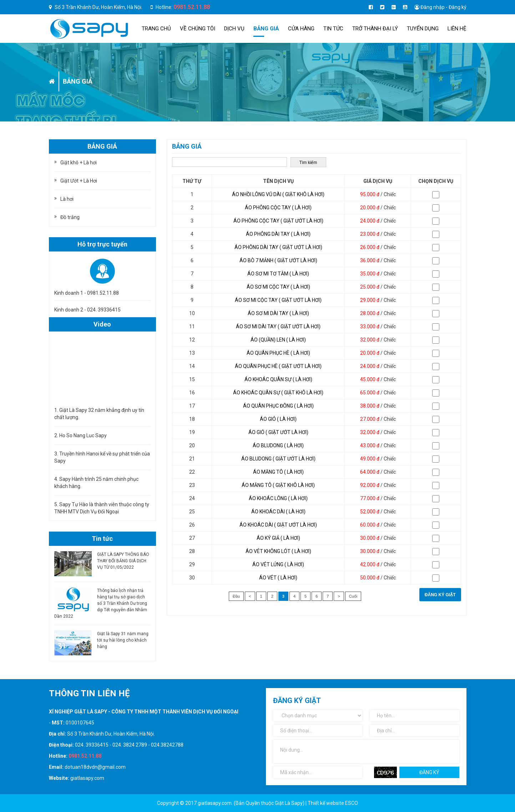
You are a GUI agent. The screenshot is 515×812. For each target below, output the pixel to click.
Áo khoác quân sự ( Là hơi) (278, 379)
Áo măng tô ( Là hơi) (278, 472)
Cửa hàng (301, 29)
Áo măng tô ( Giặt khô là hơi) (278, 485)
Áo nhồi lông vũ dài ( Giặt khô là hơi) (278, 194)
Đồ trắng (70, 217)
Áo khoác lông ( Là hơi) (278, 498)
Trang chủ (156, 29)
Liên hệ (457, 29)
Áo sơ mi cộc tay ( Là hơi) (278, 287)
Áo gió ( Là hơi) (278, 419)
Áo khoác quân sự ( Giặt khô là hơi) (278, 393)
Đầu (236, 596)
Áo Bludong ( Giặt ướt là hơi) (278, 459)
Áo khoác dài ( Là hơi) (278, 512)
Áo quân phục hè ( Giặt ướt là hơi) (278, 366)
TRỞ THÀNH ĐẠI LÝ (375, 29)
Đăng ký (458, 7)
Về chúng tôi (198, 29)
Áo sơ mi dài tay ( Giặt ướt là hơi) (278, 327)
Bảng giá (266, 29)
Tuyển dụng (423, 29)
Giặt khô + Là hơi (79, 163)
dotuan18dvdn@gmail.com (95, 767)
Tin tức (333, 29)
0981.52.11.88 (192, 7)
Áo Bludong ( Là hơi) (278, 445)
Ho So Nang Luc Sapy (83, 435)
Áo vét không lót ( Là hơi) (278, 551)
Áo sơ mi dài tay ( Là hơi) (278, 313)
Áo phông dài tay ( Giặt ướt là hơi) (278, 247)
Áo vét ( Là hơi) (278, 578)
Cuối (353, 596)
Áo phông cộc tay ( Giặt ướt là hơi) (278, 221)
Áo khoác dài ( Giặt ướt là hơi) (278, 525)
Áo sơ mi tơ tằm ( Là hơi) (278, 274)
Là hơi (67, 199)
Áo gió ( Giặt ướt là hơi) (278, 432)
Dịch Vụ (234, 29)
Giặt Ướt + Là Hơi (79, 181)
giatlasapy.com (87, 778)
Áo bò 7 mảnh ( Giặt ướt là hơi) (278, 260)
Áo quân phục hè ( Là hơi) (278, 353)
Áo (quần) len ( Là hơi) (278, 340)
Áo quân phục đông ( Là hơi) (278, 406)
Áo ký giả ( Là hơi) (278, 538)
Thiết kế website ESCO (333, 803)
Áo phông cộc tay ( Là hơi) (278, 208)
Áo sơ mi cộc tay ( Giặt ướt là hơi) (278, 300)
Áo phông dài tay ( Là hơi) (278, 234)
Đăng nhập (433, 7)
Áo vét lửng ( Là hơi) (278, 564)
